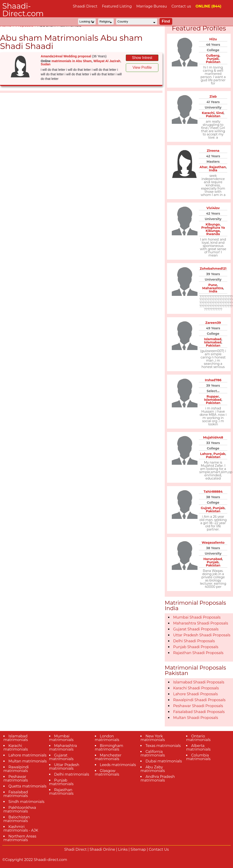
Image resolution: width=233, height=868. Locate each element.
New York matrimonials (153, 738)
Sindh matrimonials (26, 802)
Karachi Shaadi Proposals (196, 688)
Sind (220, 113)
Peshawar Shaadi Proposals (198, 706)
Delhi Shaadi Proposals (194, 641)
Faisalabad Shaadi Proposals (199, 712)
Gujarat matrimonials (61, 757)
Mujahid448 (213, 437)
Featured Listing (117, 6)
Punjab (213, 59)
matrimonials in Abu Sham (72, 61)
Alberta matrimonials (198, 747)
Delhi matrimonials (72, 774)
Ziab (213, 96)
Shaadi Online (102, 849)
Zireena (213, 151)
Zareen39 (213, 323)
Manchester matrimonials (108, 757)
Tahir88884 (213, 492)
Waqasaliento (213, 543)
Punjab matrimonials (61, 782)
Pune (213, 285)
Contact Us (159, 849)
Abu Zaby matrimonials (153, 769)
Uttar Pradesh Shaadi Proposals (202, 635)
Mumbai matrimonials (61, 738)
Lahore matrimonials (27, 755)
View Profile (142, 67)
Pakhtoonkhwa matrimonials (20, 809)
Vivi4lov (213, 208)
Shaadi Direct (85, 6)
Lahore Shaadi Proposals (195, 694)
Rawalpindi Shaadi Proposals (199, 700)
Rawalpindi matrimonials (16, 769)
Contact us (181, 6)
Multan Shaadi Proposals (196, 718)
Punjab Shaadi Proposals (196, 647)
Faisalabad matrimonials (16, 794)
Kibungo (213, 224)
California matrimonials (153, 753)
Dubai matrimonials (164, 761)
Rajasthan (217, 167)
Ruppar (213, 396)
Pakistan (213, 62)
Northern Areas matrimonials (20, 838)
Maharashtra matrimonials (63, 747)
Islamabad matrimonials (16, 738)
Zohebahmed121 (213, 269)
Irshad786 (213, 380)
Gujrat (206, 508)
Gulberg (213, 56)
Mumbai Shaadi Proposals (197, 617)
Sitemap (138, 849)
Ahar (204, 167)
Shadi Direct (75, 849)
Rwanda (213, 234)
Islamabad (213, 339)
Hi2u (213, 39)
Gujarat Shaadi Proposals (196, 629)
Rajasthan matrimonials (61, 792)
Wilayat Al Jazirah (107, 61)
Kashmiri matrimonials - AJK (21, 829)
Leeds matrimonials (118, 765)
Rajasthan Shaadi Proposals (198, 653)
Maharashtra (213, 288)
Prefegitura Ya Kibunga (213, 229)
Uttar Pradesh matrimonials (64, 767)
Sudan (46, 64)
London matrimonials (107, 738)
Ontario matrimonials (198, 738)
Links (123, 849)
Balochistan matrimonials (17, 819)
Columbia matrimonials (198, 757)
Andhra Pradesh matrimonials (158, 778)
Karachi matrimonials (16, 747)
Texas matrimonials (163, 746)
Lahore (206, 454)
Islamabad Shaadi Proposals (199, 682)
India (213, 170)
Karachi (208, 113)
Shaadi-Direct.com (23, 10)
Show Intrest (142, 58)
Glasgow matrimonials (107, 773)
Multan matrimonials (28, 761)
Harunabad (213, 559)
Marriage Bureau (152, 6)
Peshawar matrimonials (16, 778)
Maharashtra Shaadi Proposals (201, 623)
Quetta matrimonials (27, 786)
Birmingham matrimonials (109, 747)
